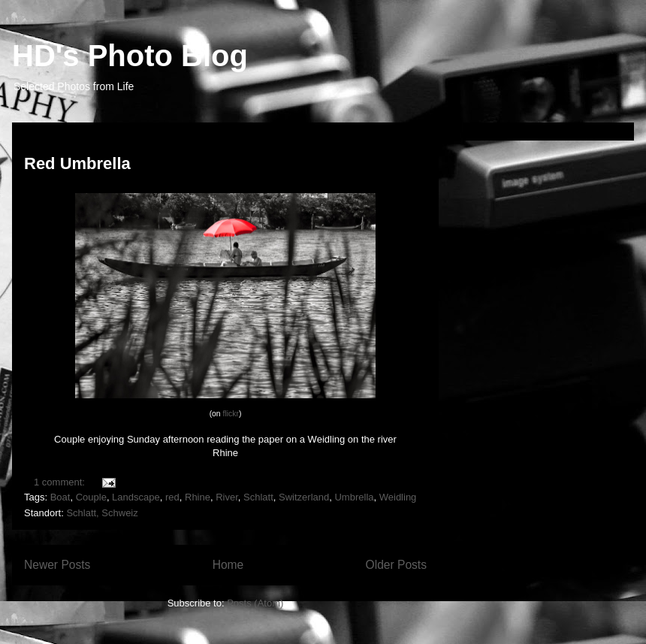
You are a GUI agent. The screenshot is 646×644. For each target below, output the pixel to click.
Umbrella (354, 497)
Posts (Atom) (255, 603)
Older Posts (396, 565)
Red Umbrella (77, 163)
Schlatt (258, 497)
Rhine (198, 497)
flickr (231, 414)
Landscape (136, 497)
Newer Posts (57, 565)
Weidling (398, 497)
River (227, 497)
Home (228, 565)
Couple (91, 497)
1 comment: (61, 482)
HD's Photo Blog (130, 56)
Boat (60, 497)
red (172, 497)
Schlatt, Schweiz (102, 513)
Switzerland (304, 497)
